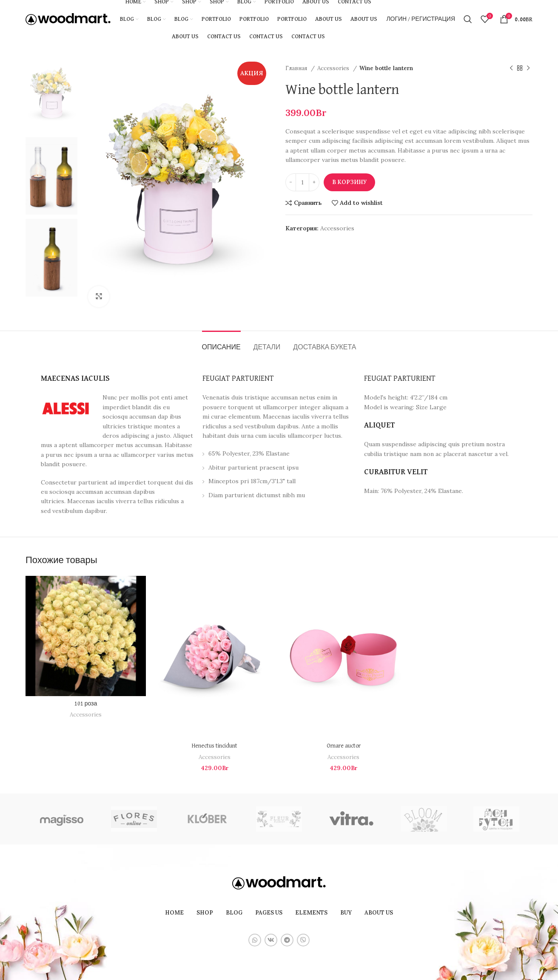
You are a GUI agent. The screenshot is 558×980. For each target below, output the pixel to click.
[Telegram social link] (287, 940)
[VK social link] (271, 940)
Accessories (334, 68)
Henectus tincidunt (215, 746)
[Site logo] (68, 19)
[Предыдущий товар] (511, 68)
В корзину (349, 182)
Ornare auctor (344, 746)
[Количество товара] (302, 182)
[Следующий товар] (528, 68)
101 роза (86, 704)
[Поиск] (468, 19)
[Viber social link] (303, 940)
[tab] (221, 344)
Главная (297, 68)
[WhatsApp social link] (255, 940)
